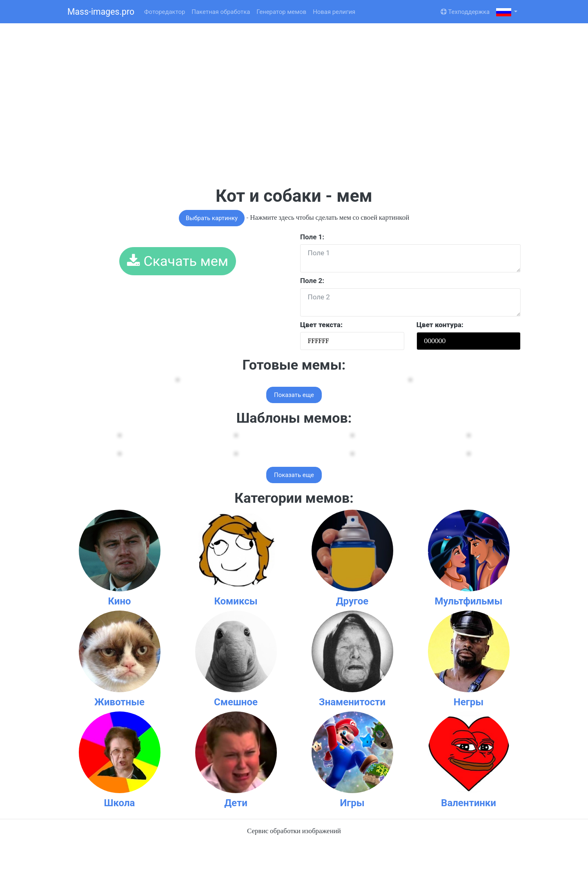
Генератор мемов (281, 12)
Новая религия (334, 12)
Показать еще (294, 395)
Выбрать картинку (212, 218)
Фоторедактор (165, 12)
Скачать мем (178, 261)
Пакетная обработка (221, 12)
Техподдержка (465, 12)
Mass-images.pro (101, 12)
